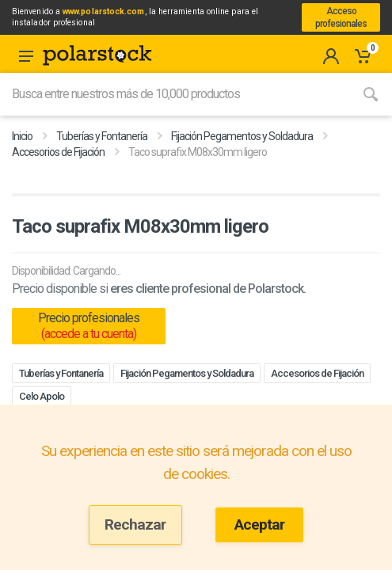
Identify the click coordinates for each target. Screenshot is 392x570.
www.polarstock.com (103, 11)
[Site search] (175, 94)
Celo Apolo (42, 396)
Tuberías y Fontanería (102, 136)
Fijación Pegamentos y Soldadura (242, 136)
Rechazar (135, 524)
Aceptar (259, 524)
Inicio (22, 136)
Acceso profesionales (341, 17)
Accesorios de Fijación (58, 152)
